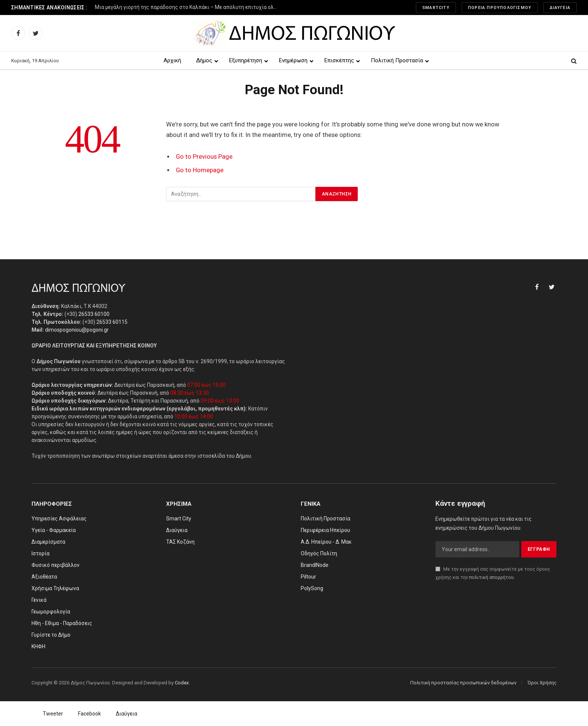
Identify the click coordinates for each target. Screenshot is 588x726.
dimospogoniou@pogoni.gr (77, 330)
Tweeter (53, 714)
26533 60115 (112, 322)
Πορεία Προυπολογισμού (500, 8)
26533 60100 (94, 314)
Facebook (89, 714)
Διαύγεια (560, 8)
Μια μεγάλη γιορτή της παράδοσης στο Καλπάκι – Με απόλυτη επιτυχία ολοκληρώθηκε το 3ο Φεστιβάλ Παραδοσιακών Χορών (189, 7)
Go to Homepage (200, 170)
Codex (182, 683)
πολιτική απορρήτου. (492, 577)
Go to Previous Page (204, 157)
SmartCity (436, 8)
